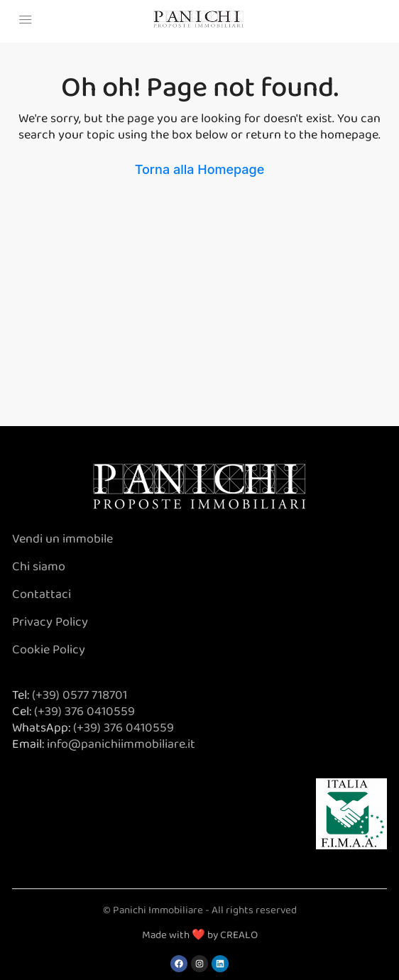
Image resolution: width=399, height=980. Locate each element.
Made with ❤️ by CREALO (200, 935)
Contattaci (42, 594)
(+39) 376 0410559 (84, 712)
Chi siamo (40, 567)
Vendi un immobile (62, 539)
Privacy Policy (50, 622)
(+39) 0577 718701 (80, 695)
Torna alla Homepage (200, 169)
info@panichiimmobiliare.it (121, 744)
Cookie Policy (49, 650)
